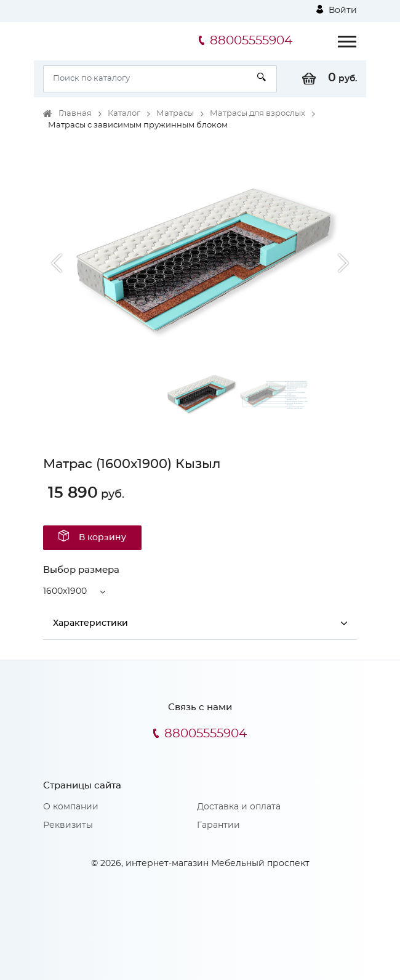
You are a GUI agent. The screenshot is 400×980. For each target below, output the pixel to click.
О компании (71, 807)
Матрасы (175, 114)
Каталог (124, 114)
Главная (75, 114)
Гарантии (218, 825)
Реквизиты (68, 825)
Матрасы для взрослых (258, 114)
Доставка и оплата (239, 807)
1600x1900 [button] (65, 591)
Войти (337, 10)
